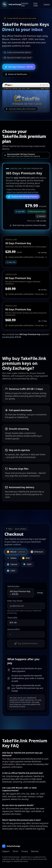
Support (47, 4)
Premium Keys (25, 4)
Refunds (35, 851)
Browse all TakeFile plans (16, 74)
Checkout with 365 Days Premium (23, 197)
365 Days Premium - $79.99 (19, 67)
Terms (15, 851)
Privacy (25, 851)
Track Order (36, 4)
